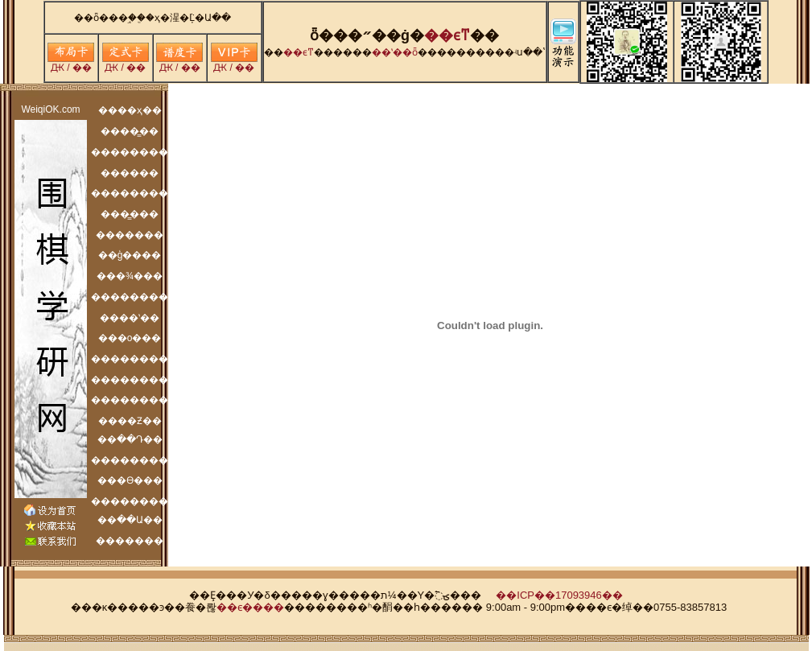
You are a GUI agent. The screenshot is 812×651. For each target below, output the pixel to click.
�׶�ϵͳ (447, 35)
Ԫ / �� (71, 63)
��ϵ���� (250, 607)
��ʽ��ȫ (395, 52)
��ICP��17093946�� (559, 595)
